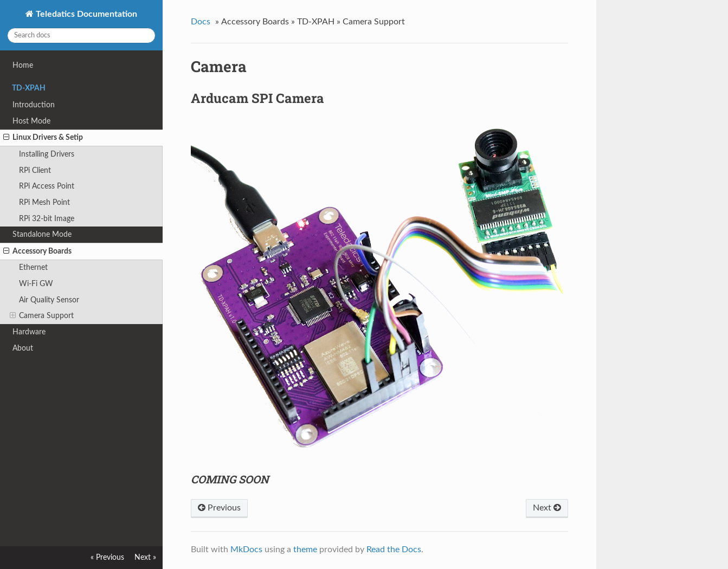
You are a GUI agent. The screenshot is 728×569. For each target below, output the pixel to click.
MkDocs (246, 549)
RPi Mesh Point (44, 202)
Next (547, 508)
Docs (201, 22)
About (23, 348)
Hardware (29, 332)
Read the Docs (394, 549)
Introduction (34, 105)
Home (23, 65)
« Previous (107, 557)
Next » (145, 557)
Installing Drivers (47, 154)
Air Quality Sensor (49, 300)
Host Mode (31, 121)
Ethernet (33, 267)
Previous (219, 508)
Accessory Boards (37, 251)
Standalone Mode (42, 234)
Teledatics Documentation (85, 14)
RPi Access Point (47, 186)
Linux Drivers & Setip (43, 138)
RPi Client (35, 170)
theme (305, 549)
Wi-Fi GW (36, 284)
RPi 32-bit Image (47, 219)
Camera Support (42, 316)
